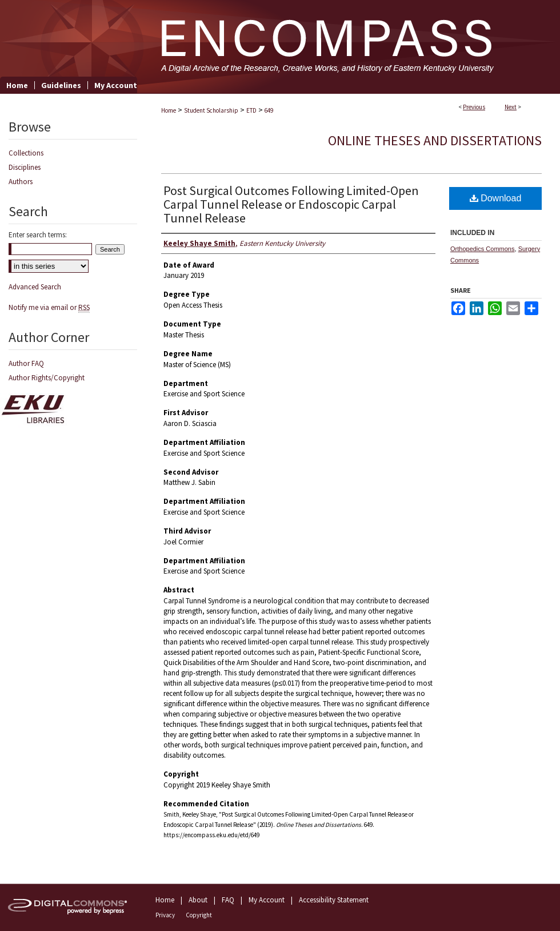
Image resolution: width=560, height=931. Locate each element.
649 (269, 110)
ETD (251, 110)
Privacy (165, 915)
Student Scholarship (211, 110)
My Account (267, 900)
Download (496, 198)
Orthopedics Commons (483, 249)
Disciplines (25, 167)
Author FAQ (26, 363)
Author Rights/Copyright (47, 378)
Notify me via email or (49, 307)
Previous (474, 107)
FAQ (228, 900)
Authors (21, 182)
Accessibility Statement (334, 900)
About (198, 900)
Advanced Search (35, 287)
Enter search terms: (38, 235)
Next (511, 107)
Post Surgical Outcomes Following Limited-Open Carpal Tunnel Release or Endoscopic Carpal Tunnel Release (291, 204)
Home (169, 110)
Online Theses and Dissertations (435, 140)
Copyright (199, 915)
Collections (26, 153)
